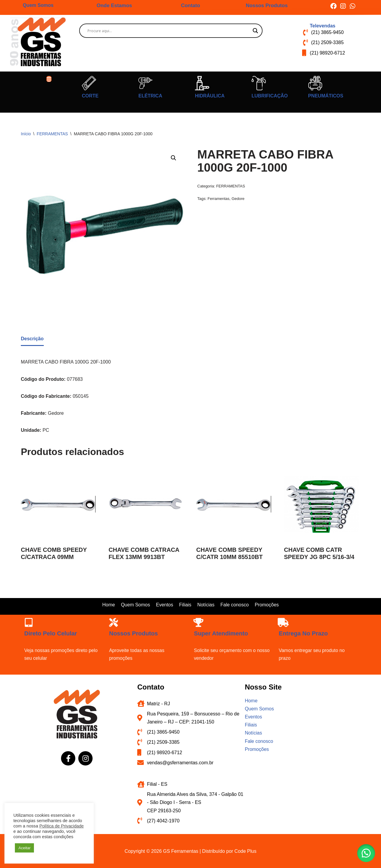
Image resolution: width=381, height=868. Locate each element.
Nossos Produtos (267, 6)
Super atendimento (229, 641)
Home (108, 605)
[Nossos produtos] (136, 637)
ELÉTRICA (150, 96)
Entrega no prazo (313, 641)
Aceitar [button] (24, 848)
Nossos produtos (143, 641)
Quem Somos (38, 5)
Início (26, 134)
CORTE (90, 96)
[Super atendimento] (221, 637)
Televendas (323, 26)
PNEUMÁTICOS (326, 96)
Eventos (165, 605)
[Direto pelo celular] (51, 637)
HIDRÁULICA (210, 96)
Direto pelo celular (59, 641)
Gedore (238, 199)
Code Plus (246, 851)
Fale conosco (234, 605)
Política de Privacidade (61, 826)
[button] (49, 79)
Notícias (206, 605)
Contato (190, 6)
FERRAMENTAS (52, 134)
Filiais (185, 605)
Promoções (267, 605)
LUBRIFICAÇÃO (270, 96)
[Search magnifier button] (255, 31)
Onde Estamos (114, 6)
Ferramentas (218, 199)
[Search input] (168, 31)
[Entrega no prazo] (306, 637)
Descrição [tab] (32, 339)
